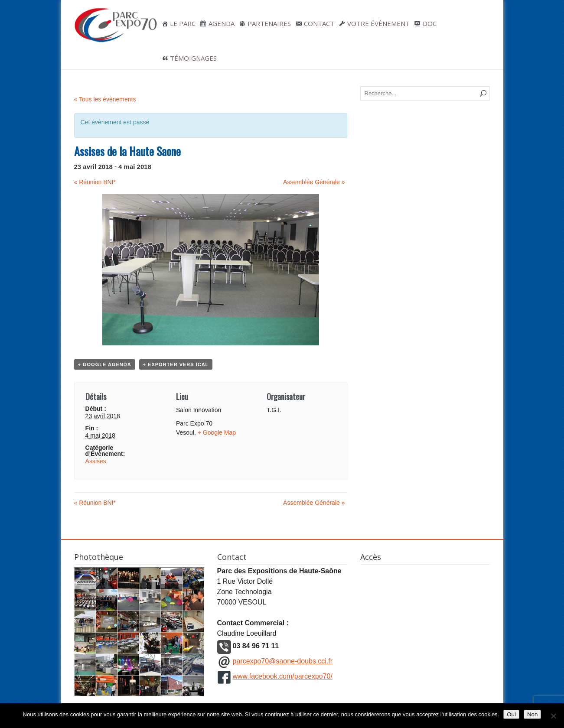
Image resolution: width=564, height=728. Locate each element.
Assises (96, 461)
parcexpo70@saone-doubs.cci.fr (283, 661)
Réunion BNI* (95, 182)
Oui (511, 714)
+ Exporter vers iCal (176, 364)
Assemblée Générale (314, 182)
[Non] (553, 716)
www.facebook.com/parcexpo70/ (283, 676)
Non (532, 714)
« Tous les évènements (105, 99)
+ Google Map (217, 432)
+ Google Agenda (105, 364)
